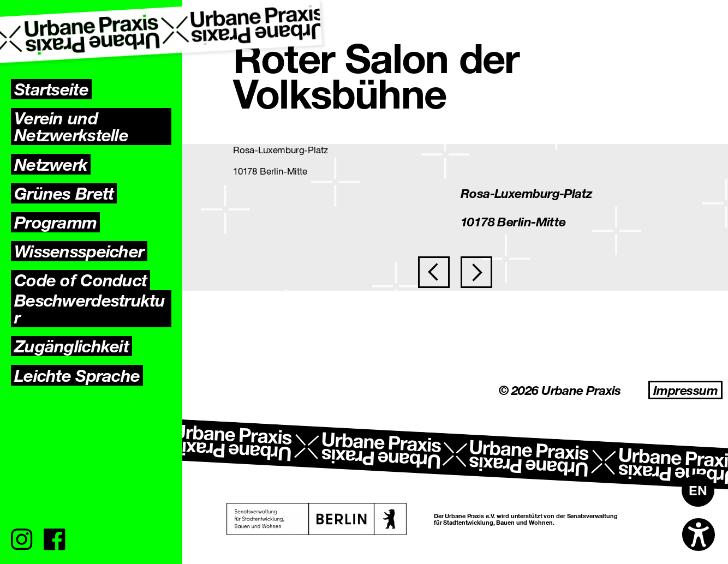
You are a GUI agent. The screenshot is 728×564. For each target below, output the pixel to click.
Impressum (685, 390)
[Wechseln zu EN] (698, 490)
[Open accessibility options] (699, 535)
